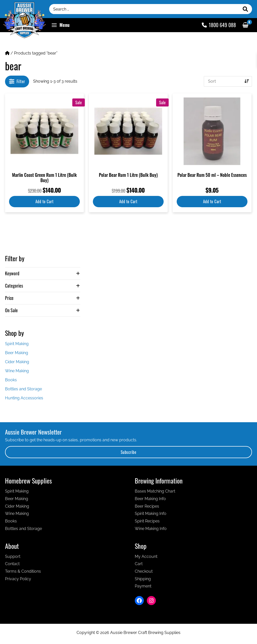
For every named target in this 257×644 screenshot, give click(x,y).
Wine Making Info (151, 529)
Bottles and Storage (23, 389)
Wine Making (17, 371)
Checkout (144, 571)
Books (11, 380)
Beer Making (17, 353)
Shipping (143, 579)
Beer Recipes (147, 506)
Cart (139, 564)
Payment (143, 586)
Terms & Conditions (23, 571)
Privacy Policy (18, 579)
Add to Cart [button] (45, 201)
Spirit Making (17, 344)
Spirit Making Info (151, 514)
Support (13, 556)
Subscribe (129, 452)
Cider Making (17, 362)
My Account (146, 556)
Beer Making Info (150, 499)
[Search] (245, 9)
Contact (12, 564)
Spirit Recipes (147, 521)
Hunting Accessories (24, 398)
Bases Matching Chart (155, 491)
